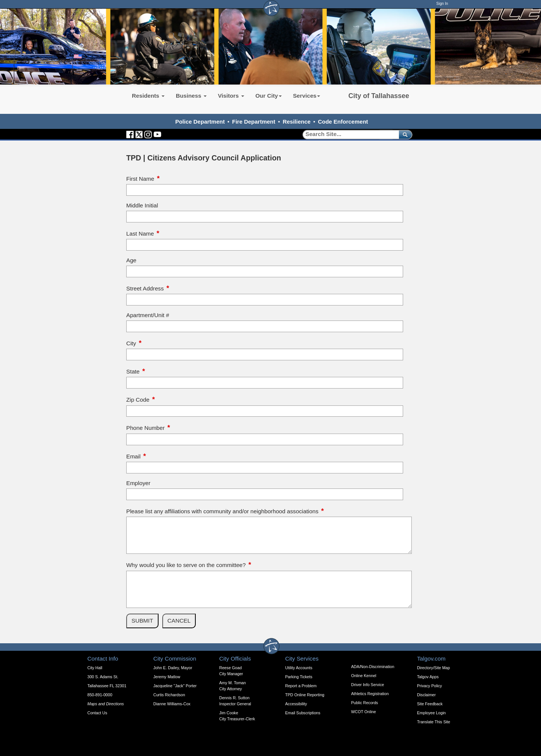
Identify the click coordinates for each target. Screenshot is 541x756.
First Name (140, 179)
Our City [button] (269, 96)
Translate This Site (434, 722)
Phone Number (145, 428)
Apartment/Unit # (148, 315)
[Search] (348, 134)
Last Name (140, 234)
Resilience (296, 122)
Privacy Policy (429, 686)
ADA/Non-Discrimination (373, 667)
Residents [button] (148, 96)
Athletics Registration (370, 694)
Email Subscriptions (303, 713)
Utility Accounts (299, 668)
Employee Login (431, 713)
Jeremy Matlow (167, 677)
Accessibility (296, 704)
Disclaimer (426, 695)
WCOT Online (364, 712)
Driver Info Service (368, 685)
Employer (138, 483)
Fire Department (254, 122)
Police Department (200, 122)
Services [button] (307, 96)
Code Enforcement (343, 122)
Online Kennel (364, 676)
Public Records (365, 703)
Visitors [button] (231, 96)
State (133, 371)
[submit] (404, 134)
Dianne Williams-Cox (172, 704)
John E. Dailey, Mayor (173, 668)
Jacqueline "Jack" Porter (175, 686)
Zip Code (138, 400)
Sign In (442, 4)
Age (131, 260)
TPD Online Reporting (305, 695)
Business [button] (191, 96)
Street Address (145, 288)
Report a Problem (301, 686)
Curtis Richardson (169, 695)
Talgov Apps (428, 677)
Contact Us (97, 713)
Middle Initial (142, 205)
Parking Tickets (299, 677)
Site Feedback (430, 704)
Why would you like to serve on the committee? (186, 565)
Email (133, 456)
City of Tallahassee (379, 96)
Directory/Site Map (434, 668)
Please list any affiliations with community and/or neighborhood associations (222, 511)
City (131, 343)
